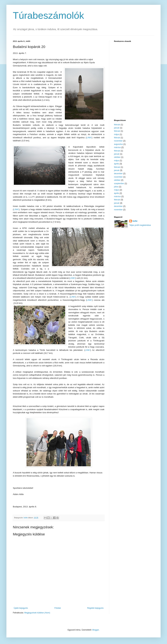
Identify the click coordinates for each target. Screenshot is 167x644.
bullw (135, 221)
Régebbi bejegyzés (95, 608)
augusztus (118, 144)
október (117, 157)
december (118, 174)
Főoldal (58, 608)
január (117, 128)
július (116, 187)
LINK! (89, 138)
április (116, 164)
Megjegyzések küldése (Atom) (37, 613)
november (118, 141)
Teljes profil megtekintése (140, 225)
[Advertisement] (134, 94)
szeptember (119, 183)
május (117, 134)
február (117, 125)
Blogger (96, 630)
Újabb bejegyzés (21, 608)
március (117, 147)
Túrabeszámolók (48, 15)
